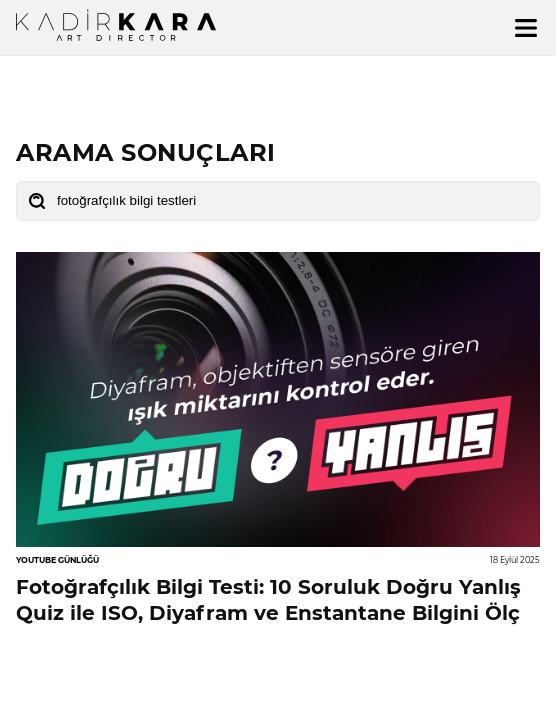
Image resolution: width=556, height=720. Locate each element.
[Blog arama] (278, 201)
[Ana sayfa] (116, 25)
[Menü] (526, 28)
